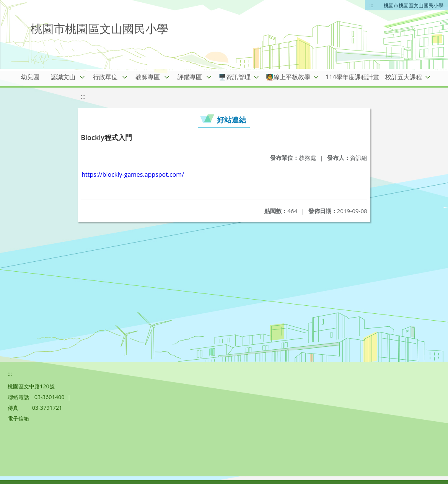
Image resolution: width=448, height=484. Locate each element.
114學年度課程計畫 (352, 77)
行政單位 (105, 77)
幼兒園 (30, 77)
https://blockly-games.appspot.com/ (133, 174)
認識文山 (63, 77)
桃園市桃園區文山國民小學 (414, 5)
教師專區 (148, 77)
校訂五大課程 (404, 77)
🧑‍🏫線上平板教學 (288, 77)
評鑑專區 (190, 77)
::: (371, 5)
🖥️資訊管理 (235, 77)
